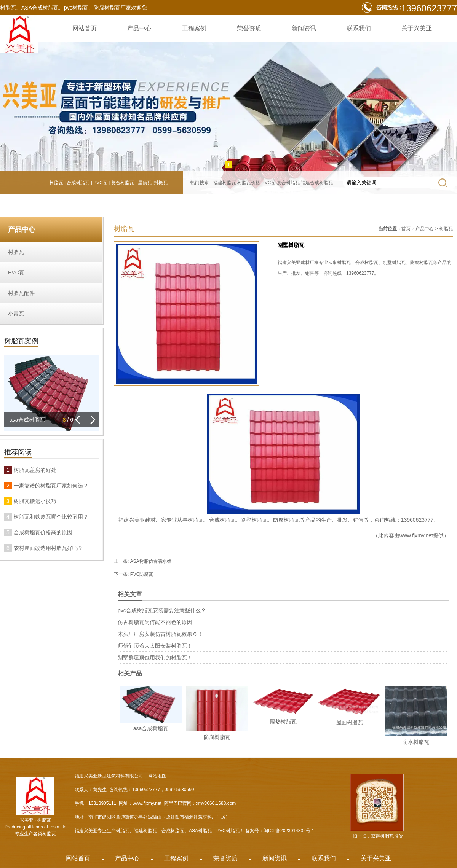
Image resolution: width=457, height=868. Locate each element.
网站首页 (85, 28)
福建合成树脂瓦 (317, 183)
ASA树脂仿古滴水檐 (151, 561)
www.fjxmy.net (416, 535)
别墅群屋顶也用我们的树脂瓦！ (155, 658)
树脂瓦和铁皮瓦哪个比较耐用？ (51, 517)
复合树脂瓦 (123, 183)
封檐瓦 (161, 183)
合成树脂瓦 (78, 183)
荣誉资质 (249, 28)
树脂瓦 (56, 183)
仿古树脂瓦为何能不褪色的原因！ (158, 622)
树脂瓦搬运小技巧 (35, 501)
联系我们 (359, 28)
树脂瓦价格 (249, 183)
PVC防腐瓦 (142, 574)
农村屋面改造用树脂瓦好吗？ (48, 548)
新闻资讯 (304, 28)
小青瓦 (16, 314)
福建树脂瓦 (225, 183)
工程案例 (194, 28)
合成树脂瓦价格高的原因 (43, 532)
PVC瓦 (100, 183)
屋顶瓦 (145, 183)
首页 (406, 229)
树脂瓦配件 (21, 293)
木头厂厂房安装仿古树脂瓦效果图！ (160, 634)
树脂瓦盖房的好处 (35, 470)
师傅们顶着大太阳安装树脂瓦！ (155, 646)
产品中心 (139, 28)
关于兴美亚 (417, 28)
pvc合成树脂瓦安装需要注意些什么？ (162, 610)
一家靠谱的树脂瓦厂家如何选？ (51, 486)
